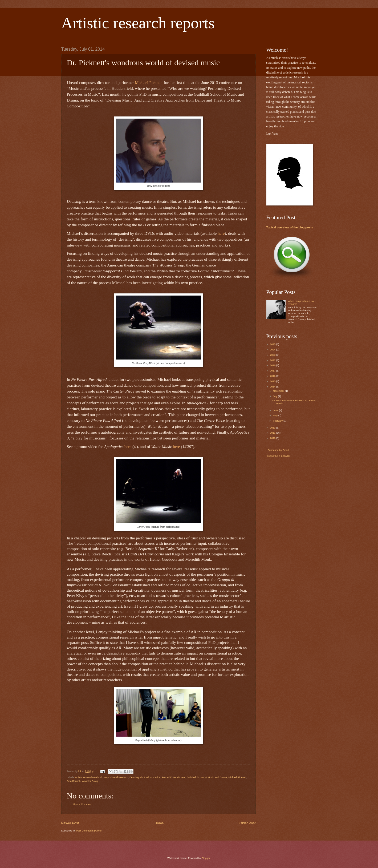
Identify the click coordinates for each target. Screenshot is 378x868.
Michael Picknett (237, 777)
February (278, 421)
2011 (273, 433)
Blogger (206, 858)
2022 (273, 360)
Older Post (248, 823)
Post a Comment (83, 804)
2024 (273, 350)
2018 (273, 365)
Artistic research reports (138, 23)
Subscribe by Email (278, 450)
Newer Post (70, 823)
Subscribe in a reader (279, 456)
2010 (273, 438)
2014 (273, 387)
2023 (273, 355)
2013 (273, 428)
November (279, 391)
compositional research (115, 777)
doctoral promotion (150, 777)
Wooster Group (90, 781)
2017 (273, 371)
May (276, 415)
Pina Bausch (74, 781)
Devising (134, 777)
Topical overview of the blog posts (290, 227)
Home (159, 823)
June (276, 410)
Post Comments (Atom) (89, 831)
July (276, 396)
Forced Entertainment (173, 777)
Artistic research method (88, 777)
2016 (273, 376)
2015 (273, 381)
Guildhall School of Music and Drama (207, 777)
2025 (273, 344)
